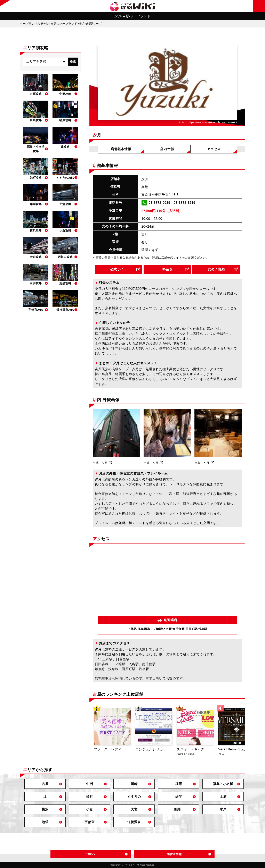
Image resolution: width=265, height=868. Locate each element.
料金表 (167, 269)
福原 (179, 784)
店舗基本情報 (121, 149)
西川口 (179, 809)
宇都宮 (90, 822)
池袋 (45, 822)
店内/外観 (167, 149)
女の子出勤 (216, 269)
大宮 (134, 809)
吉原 (45, 784)
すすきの (134, 797)
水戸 (223, 809)
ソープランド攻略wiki (34, 24)
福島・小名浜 (223, 784)
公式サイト (119, 269)
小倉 (90, 809)
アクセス (214, 149)
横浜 (45, 809)
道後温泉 (134, 822)
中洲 (90, 784)
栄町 (90, 797)
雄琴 (179, 797)
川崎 (134, 784)
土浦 (223, 797)
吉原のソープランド (64, 24)
